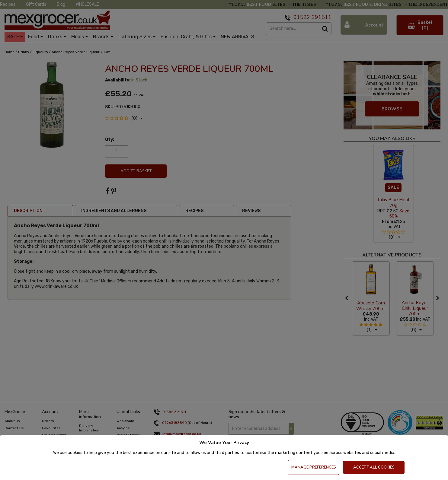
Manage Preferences (314, 467)
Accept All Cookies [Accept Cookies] (374, 467)
